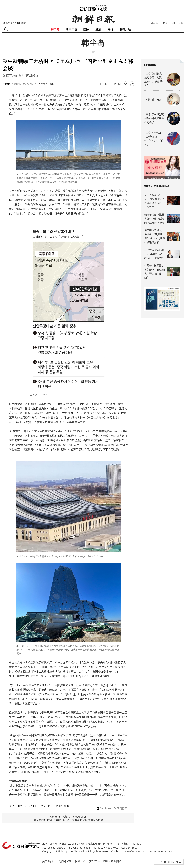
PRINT (116, 84)
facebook (104, 809)
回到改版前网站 (112, 861)
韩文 (165, 23)
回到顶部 (120, 809)
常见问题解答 (64, 861)
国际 (86, 29)
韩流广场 (125, 29)
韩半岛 (55, 29)
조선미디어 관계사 (168, 862)
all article (155, 23)
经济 (98, 29)
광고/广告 (94, 861)
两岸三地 (71, 29)
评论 (110, 29)
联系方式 (80, 861)
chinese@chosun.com (135, 851)
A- (132, 84)
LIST (105, 84)
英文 (173, 23)
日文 (181, 23)
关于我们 (47, 861)
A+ (126, 84)
